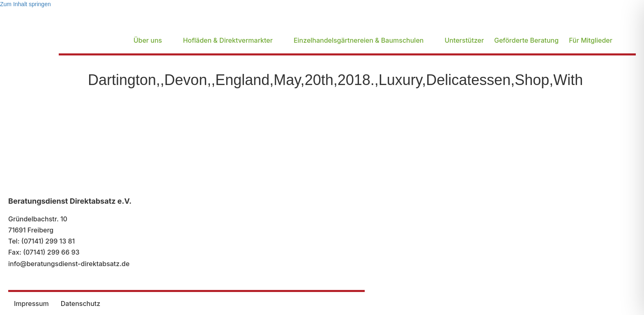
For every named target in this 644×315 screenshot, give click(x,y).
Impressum (31, 304)
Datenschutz (80, 304)
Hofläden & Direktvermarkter (228, 40)
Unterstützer (464, 40)
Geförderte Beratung (526, 40)
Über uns (148, 40)
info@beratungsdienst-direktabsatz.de (69, 264)
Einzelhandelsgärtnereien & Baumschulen (359, 40)
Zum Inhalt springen (25, 4)
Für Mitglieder (591, 40)
